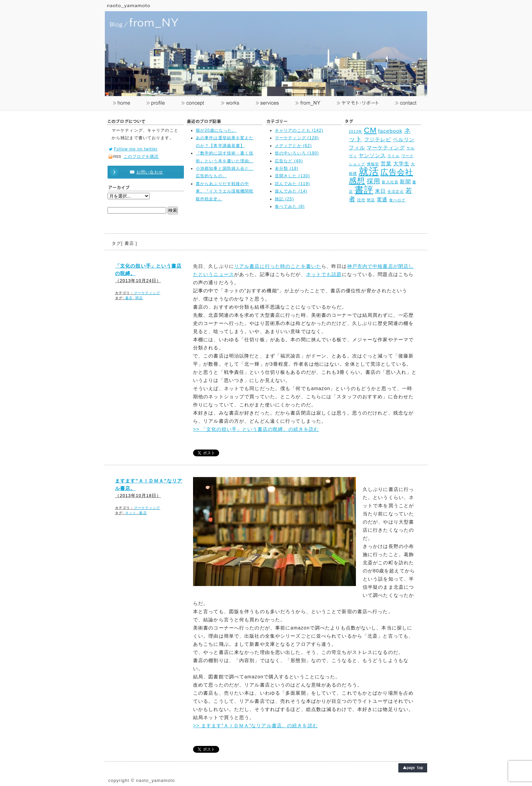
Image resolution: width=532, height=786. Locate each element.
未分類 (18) (287, 168)
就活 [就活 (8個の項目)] (369, 171)
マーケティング (147, 293)
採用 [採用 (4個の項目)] (374, 181)
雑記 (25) (284, 199)
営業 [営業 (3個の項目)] (386, 163)
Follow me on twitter (136, 149)
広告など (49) (289, 161)
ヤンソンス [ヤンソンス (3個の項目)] (372, 155)
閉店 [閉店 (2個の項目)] (371, 200)
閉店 (139, 298)
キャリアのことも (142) (299, 130)
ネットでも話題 (324, 274)
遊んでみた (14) (291, 191)
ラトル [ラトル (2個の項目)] (394, 156)
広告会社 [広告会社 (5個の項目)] (397, 172)
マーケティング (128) (297, 138)
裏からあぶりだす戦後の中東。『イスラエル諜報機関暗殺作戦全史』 (225, 191)
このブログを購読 (141, 157)
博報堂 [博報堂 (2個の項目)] (373, 164)
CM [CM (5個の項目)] (370, 130)
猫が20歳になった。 (216, 130)
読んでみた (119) (292, 184)
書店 (129, 298)
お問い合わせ (142, 172)
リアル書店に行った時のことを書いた (278, 266)
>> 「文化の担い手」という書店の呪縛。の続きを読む (256, 429)
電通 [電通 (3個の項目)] (382, 199)
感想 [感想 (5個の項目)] (357, 181)
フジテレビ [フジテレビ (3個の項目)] (378, 139)
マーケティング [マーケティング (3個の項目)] (386, 148)
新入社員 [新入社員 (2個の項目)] (390, 182)
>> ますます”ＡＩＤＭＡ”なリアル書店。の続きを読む (255, 726)
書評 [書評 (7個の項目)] (364, 190)
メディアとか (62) (293, 146)
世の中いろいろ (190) (297, 153)
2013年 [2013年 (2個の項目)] (356, 131)
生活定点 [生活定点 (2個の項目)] (396, 191)
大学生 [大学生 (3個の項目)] (401, 163)
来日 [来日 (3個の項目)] (380, 191)
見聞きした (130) (292, 176)
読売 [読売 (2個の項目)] (361, 200)
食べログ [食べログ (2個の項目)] (397, 200)
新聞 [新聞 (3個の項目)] (405, 181)
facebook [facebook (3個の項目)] (391, 131)
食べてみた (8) (290, 206)
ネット (131, 513)
